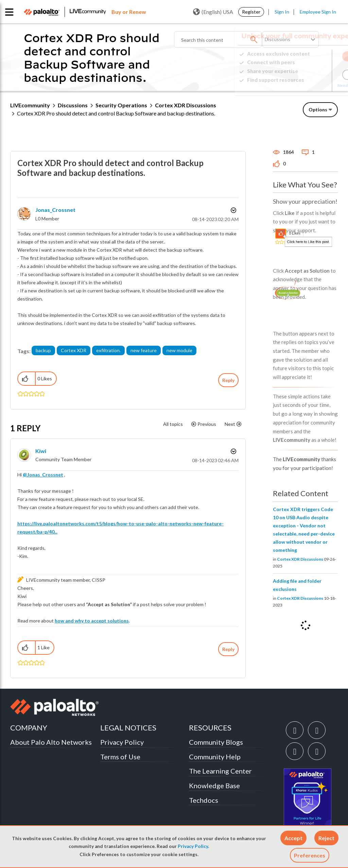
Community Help (215, 757)
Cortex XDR (74, 350)
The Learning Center (220, 771)
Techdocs (204, 800)
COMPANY (29, 728)
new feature (144, 350)
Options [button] (318, 110)
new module (179, 350)
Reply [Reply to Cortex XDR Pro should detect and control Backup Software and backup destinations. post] (228, 380)
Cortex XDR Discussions (186, 105)
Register (251, 12)
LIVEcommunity (30, 105)
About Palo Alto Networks (51, 742)
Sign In (282, 12)
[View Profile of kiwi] (41, 451)
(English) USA (213, 12)
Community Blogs (216, 742)
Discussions (73, 105)
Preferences (310, 855)
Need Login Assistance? (307, 85)
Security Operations (121, 105)
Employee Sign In (318, 12)
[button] (293, 838)
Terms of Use (120, 757)
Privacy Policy (193, 846)
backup (43, 350)
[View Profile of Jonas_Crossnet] (55, 210)
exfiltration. (108, 350)
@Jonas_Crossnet (43, 475)
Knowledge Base (214, 785)
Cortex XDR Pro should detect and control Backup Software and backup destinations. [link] (116, 113)
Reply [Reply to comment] (228, 649)
